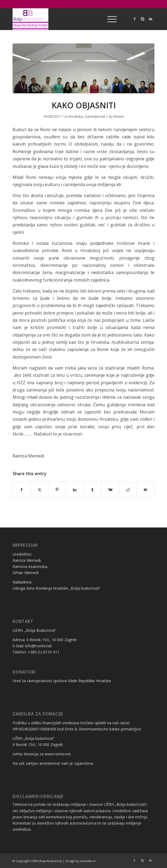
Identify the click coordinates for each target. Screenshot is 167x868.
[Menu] (109, 19)
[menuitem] (109, 19)
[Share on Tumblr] (93, 490)
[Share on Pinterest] (57, 490)
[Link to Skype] (142, 19)
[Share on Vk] (110, 490)
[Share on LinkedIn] (75, 490)
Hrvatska (76, 116)
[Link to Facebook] (134, 19)
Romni (119, 116)
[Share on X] (39, 490)
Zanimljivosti (95, 116)
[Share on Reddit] (128, 490)
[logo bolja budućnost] (69, 19)
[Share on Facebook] (22, 490)
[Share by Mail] (145, 490)
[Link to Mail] (150, 19)
